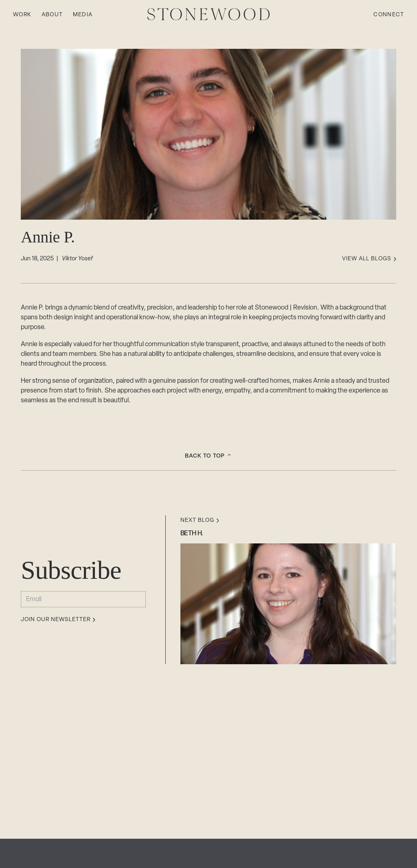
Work (22, 15)
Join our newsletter (58, 620)
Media (83, 15)
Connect (389, 15)
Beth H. (192, 534)
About (52, 15)
